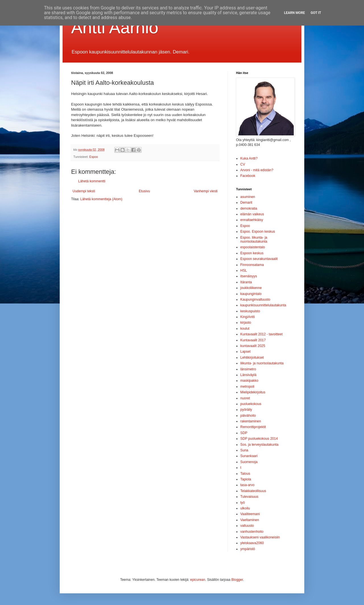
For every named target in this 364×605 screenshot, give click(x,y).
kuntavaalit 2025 (253, 346)
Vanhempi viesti (206, 191)
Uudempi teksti (84, 191)
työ (243, 503)
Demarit (246, 203)
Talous (245, 474)
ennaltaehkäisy (252, 220)
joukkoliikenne (251, 288)
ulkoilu (245, 508)
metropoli (247, 387)
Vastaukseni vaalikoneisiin (260, 537)
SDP (244, 433)
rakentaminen (251, 421)
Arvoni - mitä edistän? (257, 170)
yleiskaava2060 (252, 543)
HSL (244, 271)
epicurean (198, 580)
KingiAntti (248, 317)
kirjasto (246, 323)
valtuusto (247, 526)
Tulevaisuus (249, 497)
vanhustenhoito (252, 532)
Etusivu (144, 191)
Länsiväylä (248, 375)
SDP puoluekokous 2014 (259, 439)
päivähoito (248, 416)
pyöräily (246, 410)
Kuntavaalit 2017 (253, 340)
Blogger (237, 580)
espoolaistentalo (253, 247)
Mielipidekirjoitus (253, 392)
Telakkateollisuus (253, 491)
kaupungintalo (251, 294)
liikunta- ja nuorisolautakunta (262, 363)
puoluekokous (251, 404)
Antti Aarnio (115, 27)
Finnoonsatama (252, 265)
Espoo (94, 157)
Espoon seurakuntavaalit (259, 259)
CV (243, 164)
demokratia (249, 208)
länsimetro (248, 369)
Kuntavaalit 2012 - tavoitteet (261, 334)
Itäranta (246, 282)
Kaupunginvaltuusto (255, 300)
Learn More (295, 13)
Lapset (245, 352)
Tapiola (246, 479)
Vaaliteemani (250, 514)
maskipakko (249, 381)
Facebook (248, 176)
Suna (244, 450)
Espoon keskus (252, 253)
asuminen (248, 197)
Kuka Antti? (249, 158)
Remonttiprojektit (253, 427)
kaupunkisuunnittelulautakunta (263, 305)
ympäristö (248, 549)
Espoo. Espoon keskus (258, 232)
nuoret (245, 398)
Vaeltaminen (250, 520)
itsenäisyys (249, 276)
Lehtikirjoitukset (252, 358)
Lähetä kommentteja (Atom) (101, 199)
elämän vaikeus (252, 214)
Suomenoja (249, 462)
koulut (245, 329)
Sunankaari (249, 456)
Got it (316, 13)
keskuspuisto (250, 311)
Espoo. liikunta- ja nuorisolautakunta (254, 239)
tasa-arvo (247, 485)
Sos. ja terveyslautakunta (259, 445)
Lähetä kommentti (92, 181)
